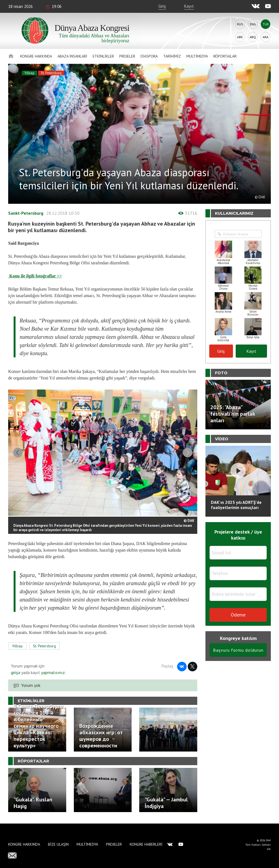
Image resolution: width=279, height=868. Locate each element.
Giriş (162, 6)
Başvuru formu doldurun (238, 650)
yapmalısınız (52, 673)
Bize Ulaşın (58, 844)
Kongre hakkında (36, 56)
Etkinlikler (103, 56)
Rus (240, 24)
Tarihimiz (172, 56)
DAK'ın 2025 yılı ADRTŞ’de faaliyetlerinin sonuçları (236, 505)
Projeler (127, 56)
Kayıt (189, 6)
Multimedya (197, 56)
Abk (240, 37)
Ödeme (238, 615)
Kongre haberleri (146, 844)
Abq (253, 37)
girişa (16, 673)
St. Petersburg (51, 73)
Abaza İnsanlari (72, 56)
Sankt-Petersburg (26, 213)
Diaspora (149, 56)
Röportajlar (225, 56)
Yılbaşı (29, 73)
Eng (253, 24)
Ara (266, 37)
